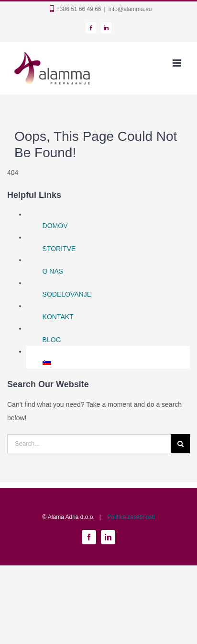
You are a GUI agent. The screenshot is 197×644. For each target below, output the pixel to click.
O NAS (53, 271)
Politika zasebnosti (131, 517)
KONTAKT (58, 317)
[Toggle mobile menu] (178, 63)
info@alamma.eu (130, 9)
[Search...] (89, 444)
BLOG (52, 340)
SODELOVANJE (67, 294)
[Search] (180, 444)
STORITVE (59, 249)
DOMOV (55, 226)
